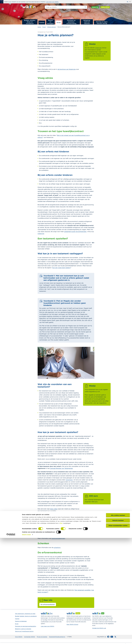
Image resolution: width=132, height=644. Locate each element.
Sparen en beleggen (51, 22)
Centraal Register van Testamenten (61, 468)
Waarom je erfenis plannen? (110, 35)
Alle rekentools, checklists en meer (25, 614)
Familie (42, 23)
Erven (59, 23)
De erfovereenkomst (48, 604)
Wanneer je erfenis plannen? (110, 38)
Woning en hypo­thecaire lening (102, 23)
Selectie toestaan (118, 626)
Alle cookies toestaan (118, 621)
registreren (69, 480)
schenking (57, 547)
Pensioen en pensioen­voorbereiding (71, 22)
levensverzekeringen (58, 538)
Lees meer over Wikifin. (52, 2)
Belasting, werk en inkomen (87, 22)
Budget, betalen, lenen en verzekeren (30, 22)
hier (61, 629)
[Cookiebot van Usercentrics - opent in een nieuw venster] (11, 641)
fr (130, 2)
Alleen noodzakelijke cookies (118, 632)
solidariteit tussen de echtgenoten (75, 232)
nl (128, 2)
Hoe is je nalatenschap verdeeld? (109, 41)
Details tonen (26, 641)
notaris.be (98, 48)
